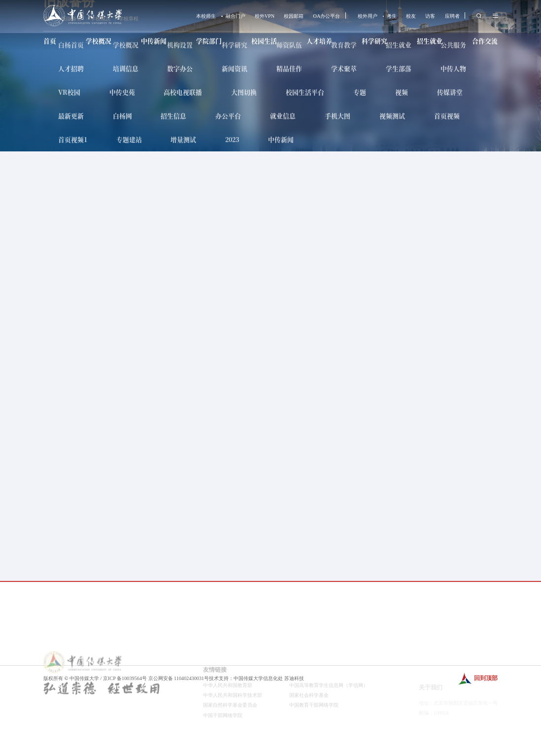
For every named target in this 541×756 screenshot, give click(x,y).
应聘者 (452, 16)
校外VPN (265, 16)
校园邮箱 (294, 16)
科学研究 (374, 41)
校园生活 (264, 41)
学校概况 (99, 41)
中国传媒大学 (84, 678)
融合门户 (236, 16)
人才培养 (319, 41)
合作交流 (485, 41)
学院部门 (209, 41)
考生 (392, 16)
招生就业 (430, 41)
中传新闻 (154, 41)
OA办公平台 (327, 16)
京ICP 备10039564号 (125, 678)
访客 (430, 16)
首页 (50, 41)
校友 (411, 16)
